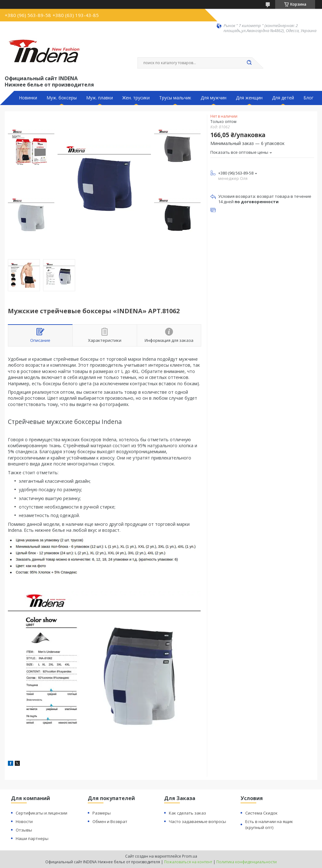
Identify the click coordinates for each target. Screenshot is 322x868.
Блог (308, 98)
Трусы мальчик (175, 98)
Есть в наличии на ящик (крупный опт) (269, 824)
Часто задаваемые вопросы (197, 821)
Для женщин (249, 98)
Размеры (102, 813)
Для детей (283, 98)
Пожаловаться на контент (188, 862)
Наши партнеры (32, 838)
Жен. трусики (136, 98)
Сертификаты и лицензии (42, 813)
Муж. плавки (100, 98)
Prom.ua (190, 856)
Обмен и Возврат (110, 821)
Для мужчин (214, 98)
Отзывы (24, 830)
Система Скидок (261, 813)
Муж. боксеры (62, 98)
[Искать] (249, 63)
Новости (24, 821)
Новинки (28, 98)
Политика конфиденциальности (247, 862)
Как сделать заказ (187, 813)
